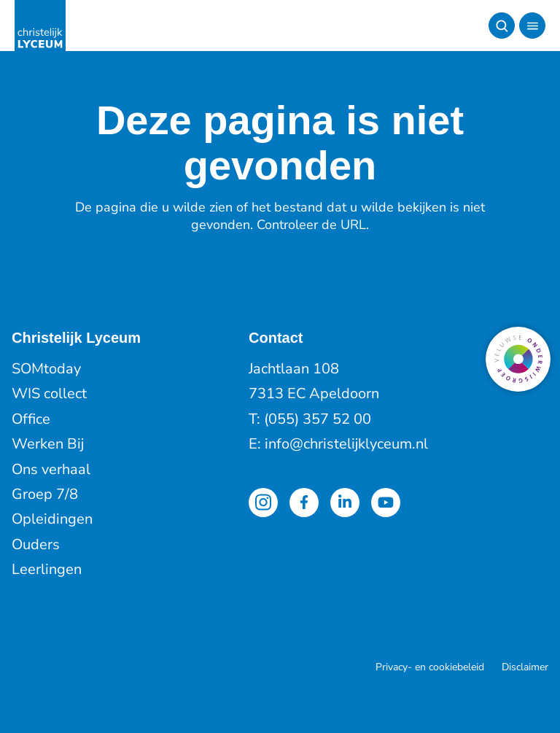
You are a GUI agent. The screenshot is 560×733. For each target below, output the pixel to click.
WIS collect (49, 393)
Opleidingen (52, 519)
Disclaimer (525, 667)
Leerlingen (47, 569)
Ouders (36, 544)
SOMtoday (46, 369)
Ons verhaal (51, 469)
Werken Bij (48, 444)
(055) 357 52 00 (318, 419)
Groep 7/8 (45, 494)
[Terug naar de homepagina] (40, 26)
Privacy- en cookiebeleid (430, 667)
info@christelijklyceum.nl (346, 444)
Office (31, 419)
